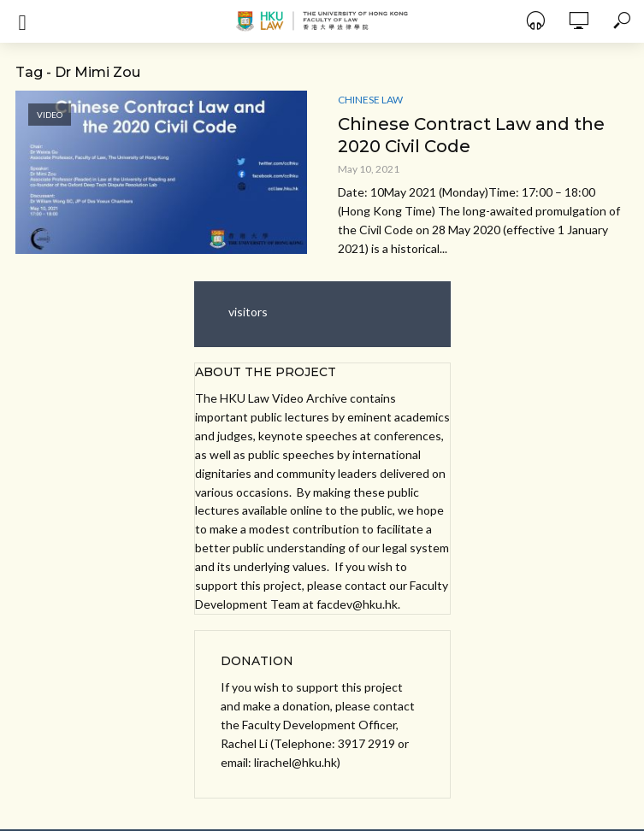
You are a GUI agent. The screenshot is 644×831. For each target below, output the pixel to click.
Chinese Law (370, 100)
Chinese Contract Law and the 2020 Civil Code (471, 135)
